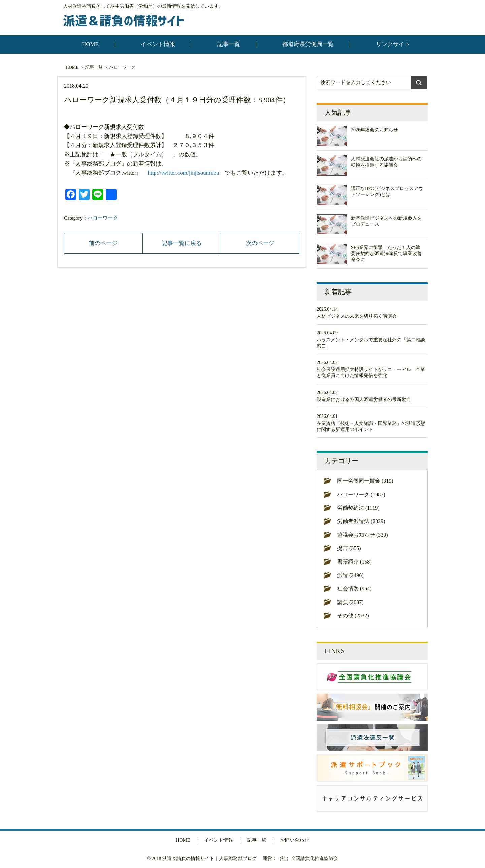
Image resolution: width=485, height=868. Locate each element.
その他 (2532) (353, 616)
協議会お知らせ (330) (363, 535)
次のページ (260, 243)
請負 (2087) (350, 602)
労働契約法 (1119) (358, 508)
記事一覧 (229, 44)
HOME (90, 44)
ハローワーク (122, 67)
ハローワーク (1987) (361, 494)
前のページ (103, 243)
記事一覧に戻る (182, 243)
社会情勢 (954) (354, 589)
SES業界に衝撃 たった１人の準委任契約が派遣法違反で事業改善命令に (386, 254)
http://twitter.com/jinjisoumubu (183, 173)
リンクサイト (393, 44)
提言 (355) (349, 548)
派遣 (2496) (350, 575)
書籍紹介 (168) (354, 562)
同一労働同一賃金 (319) (365, 481)
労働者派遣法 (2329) (361, 521)
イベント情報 (158, 44)
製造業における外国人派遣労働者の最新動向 (364, 400)
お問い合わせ (295, 840)
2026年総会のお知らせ (375, 130)
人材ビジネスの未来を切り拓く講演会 (357, 316)
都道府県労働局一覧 (308, 44)
